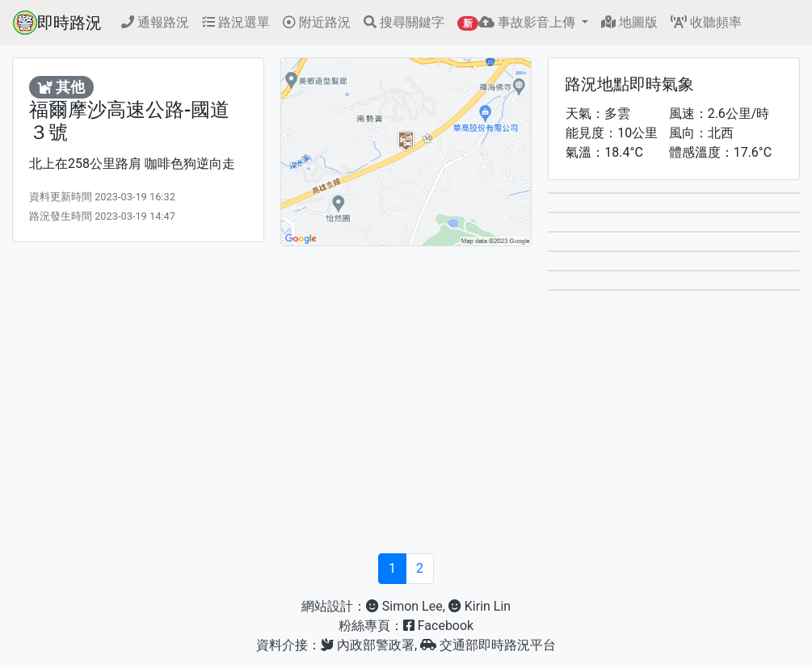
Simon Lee (404, 606)
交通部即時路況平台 (488, 645)
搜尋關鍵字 (404, 22)
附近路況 (317, 22)
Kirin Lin (480, 606)
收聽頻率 (706, 22)
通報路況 (155, 22)
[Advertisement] (406, 427)
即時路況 (57, 23)
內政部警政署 (368, 645)
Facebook (438, 626)
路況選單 (236, 22)
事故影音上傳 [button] (518, 23)
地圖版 (629, 22)
